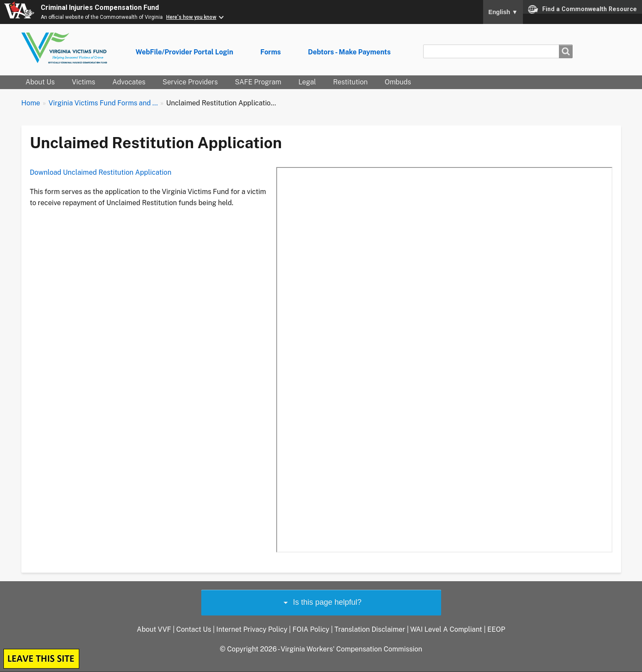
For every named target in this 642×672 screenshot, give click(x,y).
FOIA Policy (311, 629)
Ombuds (398, 82)
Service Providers (190, 82)
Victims (84, 82)
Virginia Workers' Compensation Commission (351, 649)
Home (31, 103)
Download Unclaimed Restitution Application (101, 172)
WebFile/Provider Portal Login (185, 52)
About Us (40, 82)
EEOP (496, 629)
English (503, 12)
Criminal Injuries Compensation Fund (100, 7)
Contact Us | (196, 629)
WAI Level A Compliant (446, 629)
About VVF (154, 629)
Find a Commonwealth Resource (582, 9)
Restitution (351, 82)
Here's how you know (191, 17)
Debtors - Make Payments (349, 52)
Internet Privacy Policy (252, 629)
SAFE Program (258, 82)
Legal (307, 82)
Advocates (129, 82)
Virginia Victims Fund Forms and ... (103, 103)
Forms (271, 52)
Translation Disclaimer (370, 629)
